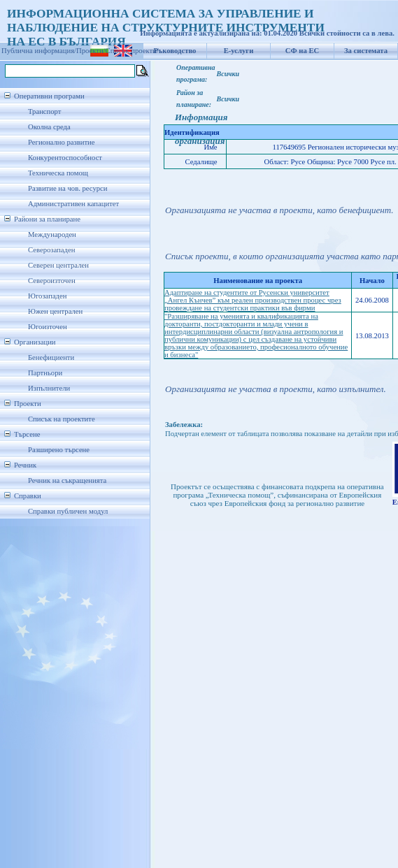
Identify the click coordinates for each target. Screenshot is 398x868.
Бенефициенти (51, 357)
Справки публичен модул (68, 511)
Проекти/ (91, 51)
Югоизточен (48, 327)
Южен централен (55, 311)
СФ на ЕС (302, 51)
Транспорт (44, 111)
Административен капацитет (73, 204)
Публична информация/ (39, 51)
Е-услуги (239, 51)
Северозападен (51, 250)
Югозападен (47, 296)
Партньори (45, 373)
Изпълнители (49, 388)
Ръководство (175, 51)
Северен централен (58, 265)
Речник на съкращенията (67, 480)
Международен (52, 234)
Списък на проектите (62, 419)
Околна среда (49, 127)
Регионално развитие (62, 142)
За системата (366, 51)
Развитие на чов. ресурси (68, 188)
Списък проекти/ (132, 51)
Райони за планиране (47, 219)
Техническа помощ (58, 173)
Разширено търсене (59, 450)
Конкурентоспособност (65, 158)
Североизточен (52, 281)
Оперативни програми (49, 96)
